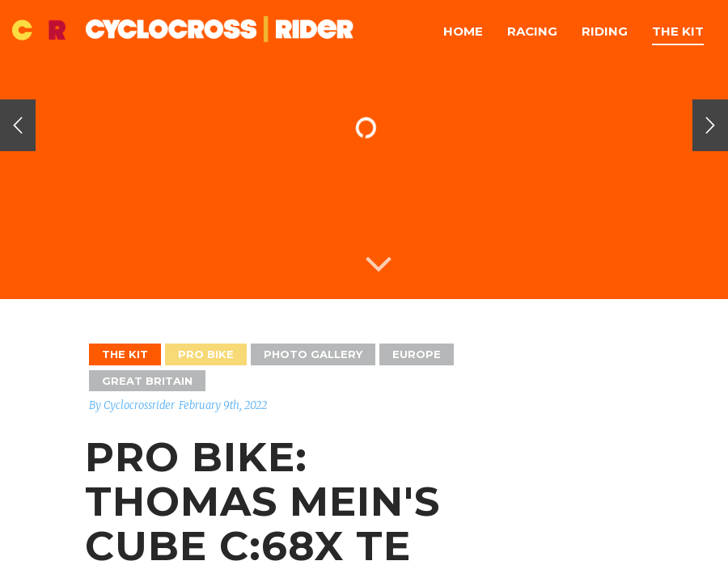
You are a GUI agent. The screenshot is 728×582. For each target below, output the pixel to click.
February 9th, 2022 (223, 405)
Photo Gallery (313, 354)
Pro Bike (206, 354)
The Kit (678, 31)
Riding (605, 31)
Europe (417, 354)
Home (463, 31)
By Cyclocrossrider (132, 405)
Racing (532, 31)
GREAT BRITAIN (147, 381)
